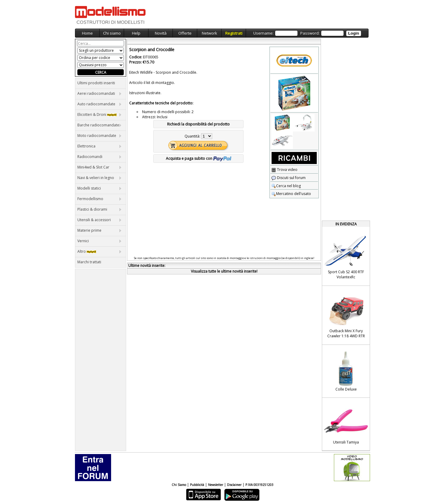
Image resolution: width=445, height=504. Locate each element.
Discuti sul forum (288, 178)
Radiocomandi (99, 157)
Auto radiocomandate (99, 104)
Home (87, 33)
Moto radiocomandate (99, 136)
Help (136, 33)
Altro (99, 251)
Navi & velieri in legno (99, 178)
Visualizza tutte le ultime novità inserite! (224, 271)
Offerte (185, 33)
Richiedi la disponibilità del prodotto (198, 124)
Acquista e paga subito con (199, 158)
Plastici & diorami (99, 209)
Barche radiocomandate (99, 125)
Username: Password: (307, 33)
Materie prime (99, 230)
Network (209, 33)
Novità (161, 33)
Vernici (99, 241)
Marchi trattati (89, 262)
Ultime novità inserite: (147, 266)
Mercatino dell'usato (291, 194)
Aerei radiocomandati (99, 93)
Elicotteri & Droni (99, 114)
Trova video (284, 170)
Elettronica (99, 146)
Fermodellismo (99, 199)
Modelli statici (99, 188)
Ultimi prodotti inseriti (96, 83)
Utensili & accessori (99, 220)
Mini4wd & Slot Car (99, 167)
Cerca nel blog (286, 186)
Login (353, 33)
